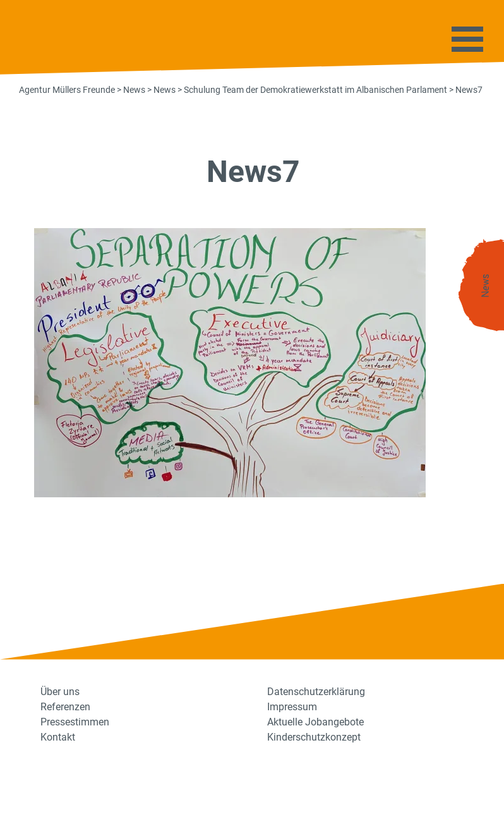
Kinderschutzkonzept (314, 737)
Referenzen (65, 707)
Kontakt (58, 737)
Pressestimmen (75, 722)
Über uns (60, 692)
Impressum (292, 707)
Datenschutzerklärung (316, 692)
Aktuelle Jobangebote (315, 722)
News (486, 286)
